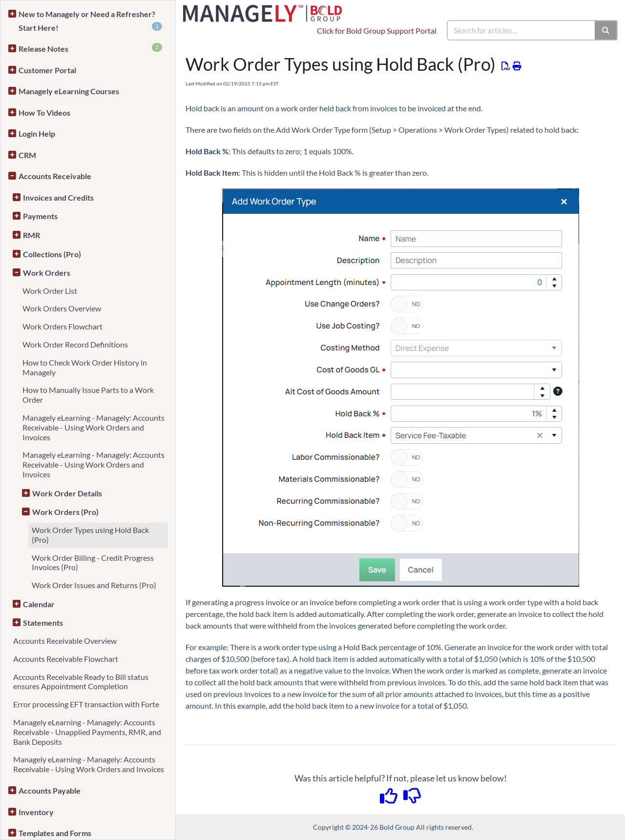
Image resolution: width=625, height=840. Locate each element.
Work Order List (50, 291)
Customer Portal (47, 70)
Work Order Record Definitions (75, 344)
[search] (521, 30)
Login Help (37, 133)
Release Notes (90, 48)
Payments (40, 216)
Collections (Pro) (52, 254)
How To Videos (44, 113)
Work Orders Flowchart (62, 326)
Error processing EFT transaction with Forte (86, 704)
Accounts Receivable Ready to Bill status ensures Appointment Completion (81, 682)
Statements (43, 623)
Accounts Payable (50, 790)
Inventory (36, 812)
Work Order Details (67, 493)
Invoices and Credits (58, 197)
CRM (27, 155)
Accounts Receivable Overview (65, 641)
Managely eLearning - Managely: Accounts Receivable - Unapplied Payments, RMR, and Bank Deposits (87, 732)
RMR (31, 235)
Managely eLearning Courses (69, 91)
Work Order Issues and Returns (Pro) (94, 585)
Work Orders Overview (62, 308)
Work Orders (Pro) (65, 512)
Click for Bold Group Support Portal (377, 31)
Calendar (39, 604)
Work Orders (47, 273)
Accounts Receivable (55, 176)
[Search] (606, 30)
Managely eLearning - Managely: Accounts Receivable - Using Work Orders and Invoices (94, 427)
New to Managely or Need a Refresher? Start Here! (90, 21)
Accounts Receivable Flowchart (66, 659)
